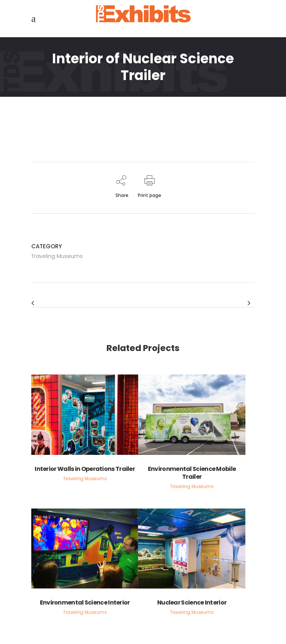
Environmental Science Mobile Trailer (192, 473)
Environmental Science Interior (85, 602)
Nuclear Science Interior (192, 602)
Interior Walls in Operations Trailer (85, 469)
